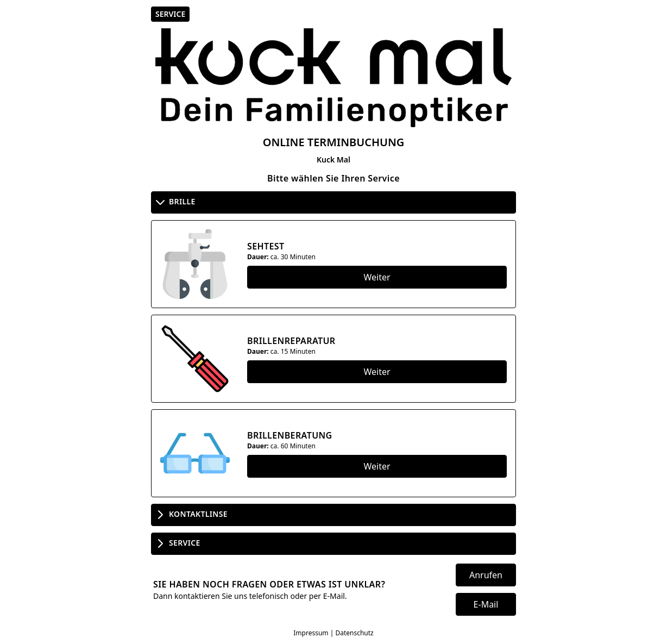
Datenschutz (354, 633)
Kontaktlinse (191, 515)
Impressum (311, 633)
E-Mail (486, 604)
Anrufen (486, 575)
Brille (175, 202)
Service (177, 543)
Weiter (377, 277)
